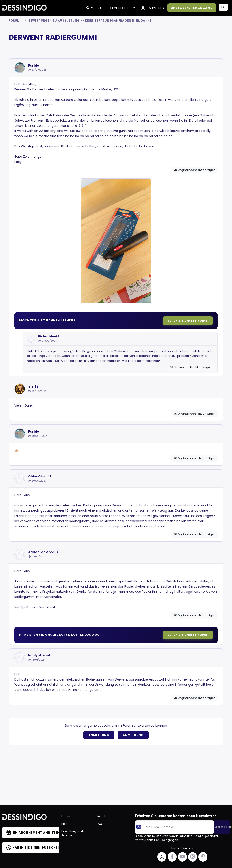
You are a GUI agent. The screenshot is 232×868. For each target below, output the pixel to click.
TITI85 (33, 387)
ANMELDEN (152, 8)
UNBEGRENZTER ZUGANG (192, 8)
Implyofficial (39, 655)
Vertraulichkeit (146, 840)
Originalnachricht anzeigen (194, 170)
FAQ (99, 824)
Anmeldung (99, 735)
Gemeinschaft (122, 8)
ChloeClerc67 (40, 476)
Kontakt (102, 816)
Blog (64, 824)
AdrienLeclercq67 (43, 552)
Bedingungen (168, 840)
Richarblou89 (49, 336)
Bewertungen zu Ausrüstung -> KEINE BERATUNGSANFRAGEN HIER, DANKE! (90, 20)
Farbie (34, 66)
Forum (14, 20)
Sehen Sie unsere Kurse (188, 321)
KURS (101, 8)
